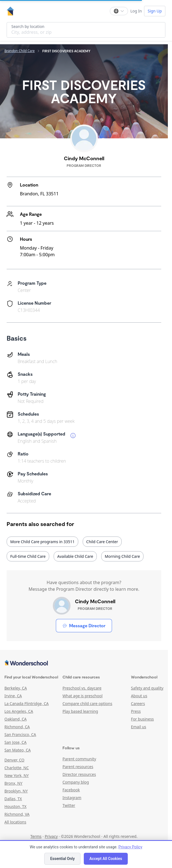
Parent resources (78, 767)
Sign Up (155, 11)
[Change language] (119, 11)
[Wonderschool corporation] (84, 663)
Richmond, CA (17, 727)
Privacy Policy (130, 847)
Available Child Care (75, 556)
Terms (36, 836)
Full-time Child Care (28, 556)
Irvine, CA (13, 696)
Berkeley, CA (16, 688)
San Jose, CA (15, 742)
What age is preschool (83, 696)
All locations (15, 822)
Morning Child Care (122, 556)
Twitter (69, 805)
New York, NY (17, 775)
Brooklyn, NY (16, 791)
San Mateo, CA (18, 750)
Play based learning (80, 711)
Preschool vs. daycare (82, 688)
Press (136, 711)
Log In (136, 11)
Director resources (79, 774)
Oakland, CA (15, 719)
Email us (139, 727)
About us (139, 696)
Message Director (84, 625)
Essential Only (62, 859)
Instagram (72, 798)
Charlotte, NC (17, 768)
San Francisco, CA (20, 734)
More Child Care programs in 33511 (42, 542)
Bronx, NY (13, 783)
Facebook (71, 790)
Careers (138, 704)
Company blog (76, 782)
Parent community (79, 759)
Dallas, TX (13, 799)
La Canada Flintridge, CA (27, 704)
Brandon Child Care (19, 51)
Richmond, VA (17, 814)
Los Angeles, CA (19, 711)
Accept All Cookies (106, 859)
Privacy (51, 836)
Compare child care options (87, 704)
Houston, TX (15, 806)
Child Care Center (102, 542)
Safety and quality (147, 688)
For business (143, 719)
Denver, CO (14, 760)
